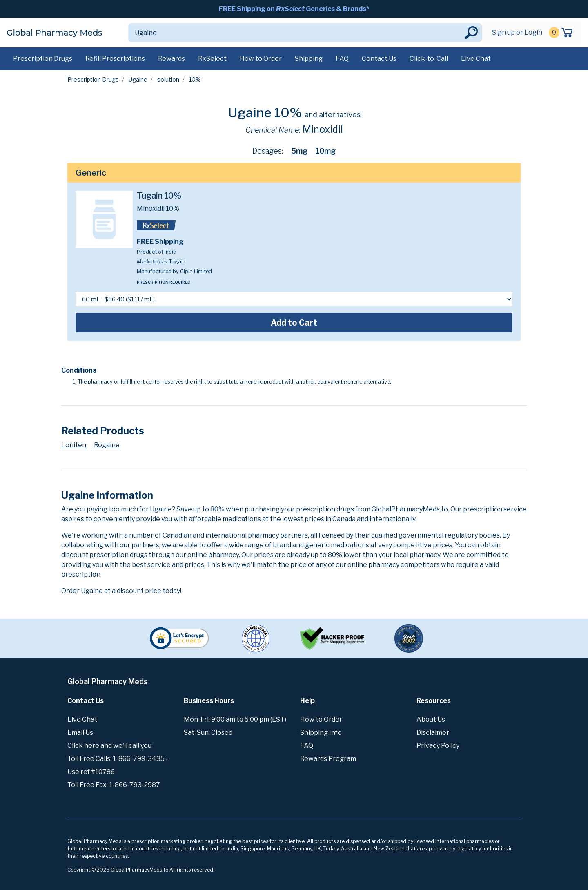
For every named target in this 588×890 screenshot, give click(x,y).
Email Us (80, 733)
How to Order (261, 59)
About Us (431, 719)
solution (168, 79)
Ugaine (138, 79)
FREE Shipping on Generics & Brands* (294, 9)
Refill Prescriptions (115, 59)
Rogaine (107, 445)
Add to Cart (294, 323)
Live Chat (476, 59)
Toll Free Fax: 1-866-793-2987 (114, 785)
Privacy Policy (438, 746)
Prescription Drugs (43, 59)
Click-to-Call (429, 59)
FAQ (342, 59)
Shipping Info (321, 733)
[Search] (296, 33)
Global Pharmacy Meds (54, 33)
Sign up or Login (517, 32)
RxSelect (212, 59)
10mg (326, 151)
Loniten (74, 445)
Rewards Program (328, 759)
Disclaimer (433, 733)
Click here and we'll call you (109, 746)
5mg (299, 151)
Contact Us (379, 59)
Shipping (309, 59)
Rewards (171, 59)
